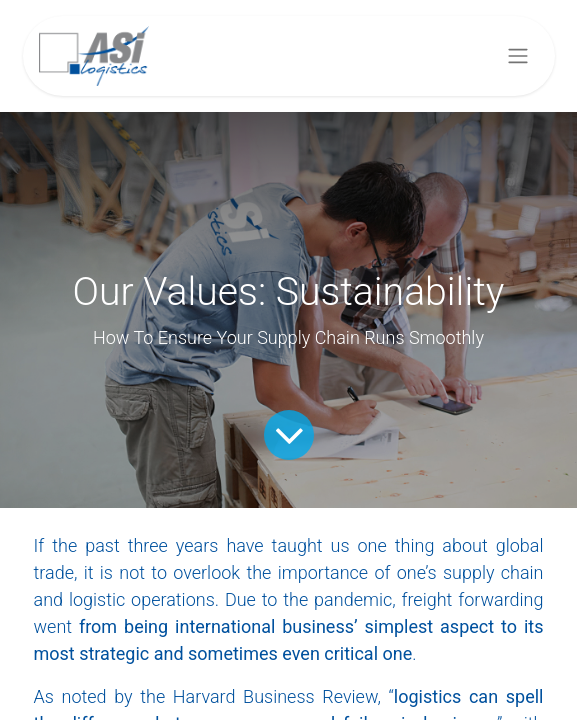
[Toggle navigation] (518, 56)
